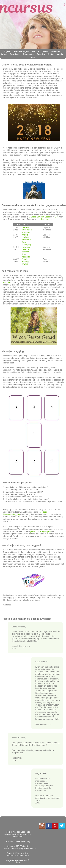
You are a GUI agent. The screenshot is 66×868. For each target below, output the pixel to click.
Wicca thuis (8, 282)
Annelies (41, 54)
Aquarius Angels (21, 51)
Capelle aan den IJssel (39, 217)
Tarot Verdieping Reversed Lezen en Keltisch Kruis (26, 248)
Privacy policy (21, 853)
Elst (57, 217)
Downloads (15, 54)
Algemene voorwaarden (18, 854)
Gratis (60, 54)
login (33, 57)
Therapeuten (28, 54)
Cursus (45, 51)
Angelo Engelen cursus (17, 860)
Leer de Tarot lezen (27, 229)
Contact (51, 54)
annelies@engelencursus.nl (23, 848)
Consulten (56, 51)
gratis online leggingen (40, 531)
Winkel (4, 54)
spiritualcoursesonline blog (18, 841)
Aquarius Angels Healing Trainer (26, 260)
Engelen (7, 51)
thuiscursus (46, 219)
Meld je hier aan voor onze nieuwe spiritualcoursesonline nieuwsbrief (18, 834)
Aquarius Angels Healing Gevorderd (26, 236)
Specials (35, 51)
